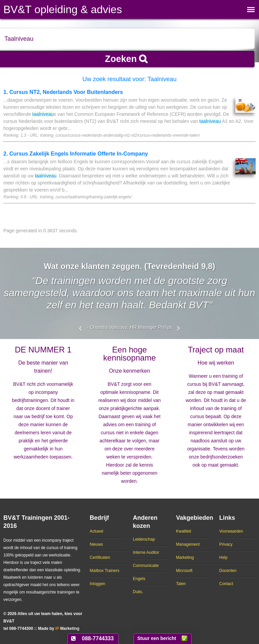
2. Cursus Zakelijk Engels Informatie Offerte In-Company (76, 154)
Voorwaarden (231, 531)
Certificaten (100, 557)
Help (223, 557)
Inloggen (97, 584)
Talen (181, 584)
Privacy (226, 544)
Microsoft (184, 571)
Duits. (138, 592)
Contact (226, 584)
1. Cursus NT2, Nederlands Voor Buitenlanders (63, 92)
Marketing (185, 557)
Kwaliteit (184, 531)
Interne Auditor (146, 552)
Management (188, 544)
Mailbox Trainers (105, 571)
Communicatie (146, 566)
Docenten (228, 571)
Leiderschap (144, 539)
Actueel (96, 531)
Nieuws (96, 544)
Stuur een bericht (157, 638)
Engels (139, 579)
